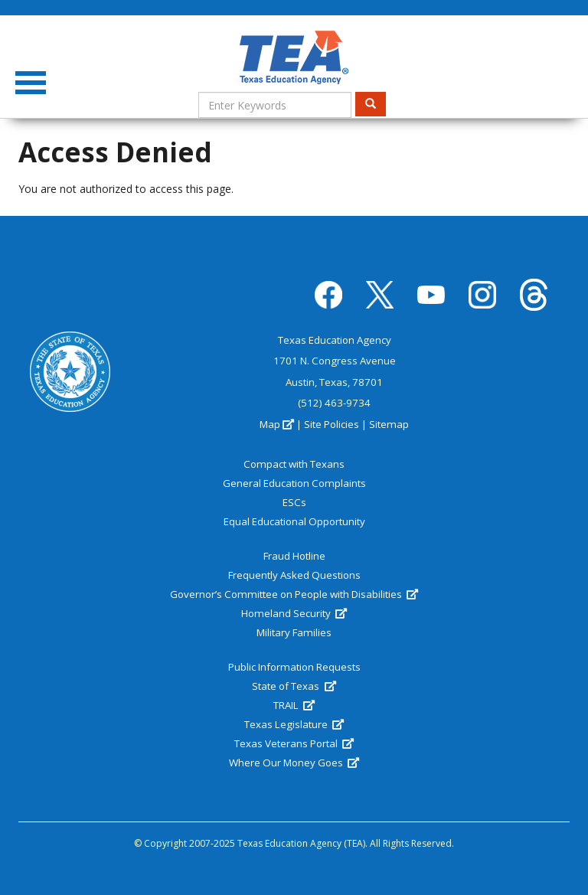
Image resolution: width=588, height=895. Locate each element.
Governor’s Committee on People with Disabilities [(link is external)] (294, 594)
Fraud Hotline (294, 556)
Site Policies (332, 424)
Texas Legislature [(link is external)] (294, 724)
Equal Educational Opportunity (294, 521)
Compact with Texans (294, 464)
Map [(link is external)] (277, 424)
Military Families (294, 632)
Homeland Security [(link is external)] (294, 613)
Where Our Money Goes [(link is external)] (294, 763)
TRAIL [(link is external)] (294, 705)
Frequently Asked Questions (294, 575)
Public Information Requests (294, 667)
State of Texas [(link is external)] (294, 686)
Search (376, 104)
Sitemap (389, 424)
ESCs (294, 502)
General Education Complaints (294, 483)
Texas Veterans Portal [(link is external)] (294, 743)
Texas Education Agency (335, 340)
